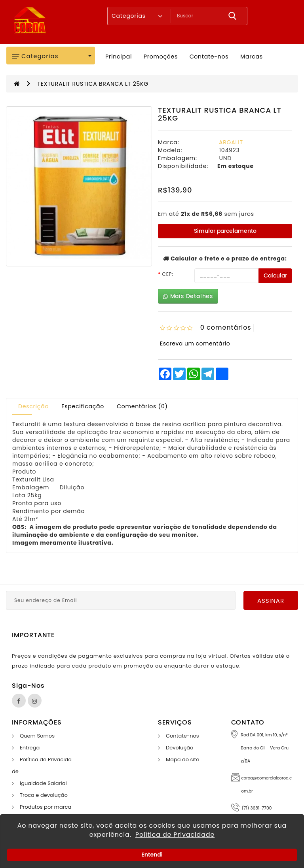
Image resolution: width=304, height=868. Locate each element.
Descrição (33, 406)
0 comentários (226, 327)
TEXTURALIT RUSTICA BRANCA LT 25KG (93, 84)
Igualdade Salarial (43, 783)
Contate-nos (209, 57)
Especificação (83, 406)
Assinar (271, 601)
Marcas (252, 57)
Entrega (30, 748)
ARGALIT (231, 142)
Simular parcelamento (225, 231)
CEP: (168, 274)
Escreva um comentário (195, 343)
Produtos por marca (46, 807)
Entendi (152, 855)
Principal (119, 57)
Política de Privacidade (175, 835)
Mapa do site (182, 759)
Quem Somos (37, 736)
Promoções (161, 57)
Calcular (275, 276)
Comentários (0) (142, 406)
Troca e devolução (44, 795)
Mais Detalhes (188, 296)
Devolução (180, 748)
